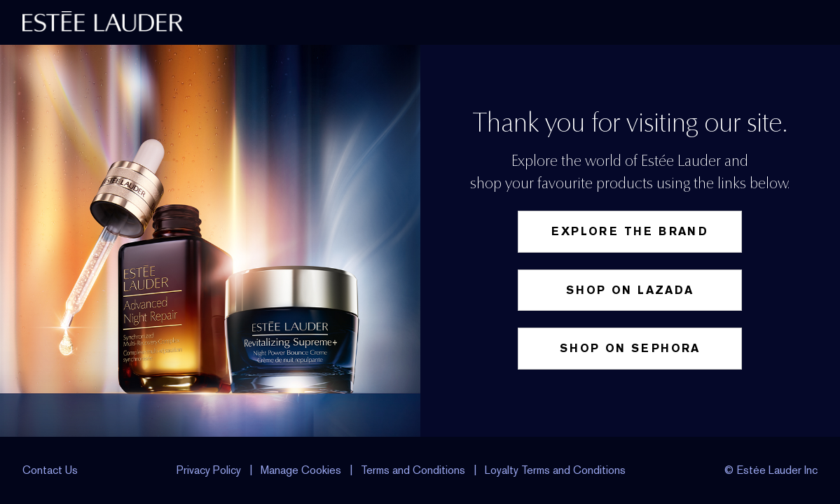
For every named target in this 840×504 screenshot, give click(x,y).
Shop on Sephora (630, 348)
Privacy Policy (209, 470)
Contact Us (50, 470)
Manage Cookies (302, 470)
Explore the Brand (630, 231)
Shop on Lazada (630, 290)
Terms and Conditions (413, 470)
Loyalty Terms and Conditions (555, 470)
